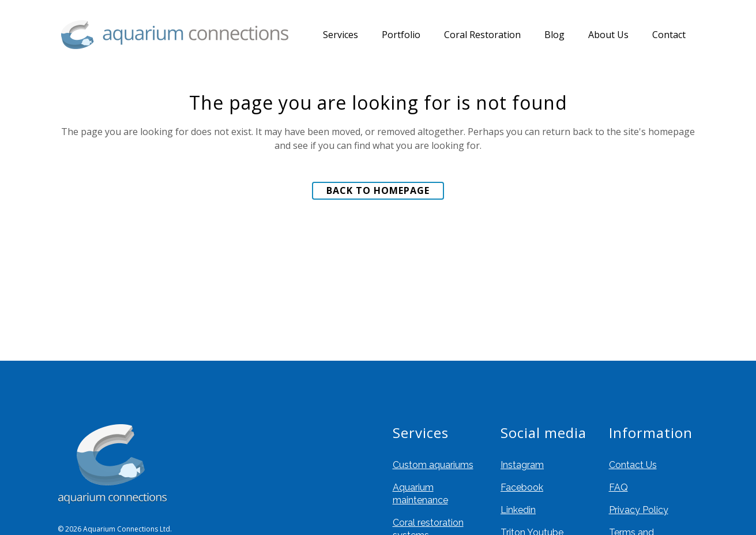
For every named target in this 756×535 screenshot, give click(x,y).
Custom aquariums (433, 465)
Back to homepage (378, 190)
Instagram (522, 465)
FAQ (618, 487)
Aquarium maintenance (420, 494)
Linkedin (518, 510)
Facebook (522, 487)
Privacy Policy (639, 510)
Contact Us (633, 465)
